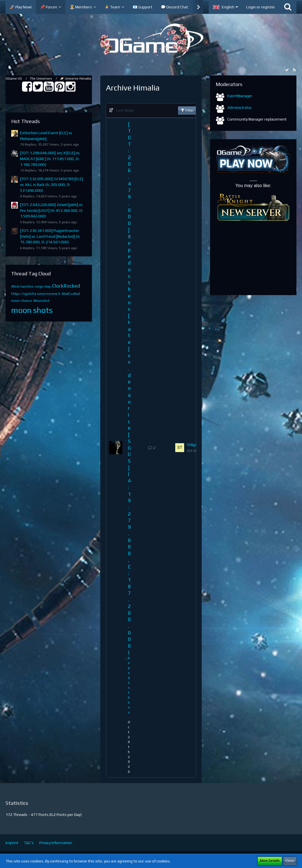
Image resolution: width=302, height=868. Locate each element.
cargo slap (43, 286)
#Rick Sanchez (22, 286)
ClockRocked (66, 286)
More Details (270, 861)
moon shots (32, 310)
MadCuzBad (71, 294)
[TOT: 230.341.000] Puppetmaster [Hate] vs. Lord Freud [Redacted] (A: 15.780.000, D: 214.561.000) (50, 236)
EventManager (240, 96)
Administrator (240, 107)
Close (290, 861)
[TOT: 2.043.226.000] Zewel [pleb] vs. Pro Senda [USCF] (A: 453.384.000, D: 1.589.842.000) (52, 210)
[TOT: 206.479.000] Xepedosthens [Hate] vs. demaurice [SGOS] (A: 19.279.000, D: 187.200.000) (130, 388)
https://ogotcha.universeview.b (36, 294)
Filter (187, 110)
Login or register (261, 7)
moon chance (22, 301)
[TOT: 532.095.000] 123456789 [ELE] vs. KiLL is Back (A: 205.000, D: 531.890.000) (52, 184)
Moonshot (41, 301)
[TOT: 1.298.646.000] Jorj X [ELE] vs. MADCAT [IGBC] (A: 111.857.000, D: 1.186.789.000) (50, 159)
